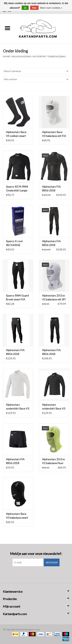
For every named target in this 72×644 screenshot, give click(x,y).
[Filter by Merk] (36, 79)
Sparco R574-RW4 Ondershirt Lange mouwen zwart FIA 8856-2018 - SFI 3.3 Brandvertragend (18, 189)
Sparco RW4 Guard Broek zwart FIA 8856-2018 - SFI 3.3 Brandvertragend (18, 298)
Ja (25, 8)
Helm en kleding (21, 56)
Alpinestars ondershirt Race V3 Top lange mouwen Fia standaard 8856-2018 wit (18, 407)
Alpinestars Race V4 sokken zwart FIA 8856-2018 (16, 134)
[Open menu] (7, 28)
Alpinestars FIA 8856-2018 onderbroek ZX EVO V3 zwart (15, 352)
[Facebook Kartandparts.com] (33, 574)
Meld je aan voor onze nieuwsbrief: (36, 554)
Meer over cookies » (51, 8)
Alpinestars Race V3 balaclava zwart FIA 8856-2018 (17, 516)
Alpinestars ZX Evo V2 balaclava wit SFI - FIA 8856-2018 (54, 298)
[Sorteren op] (36, 71)
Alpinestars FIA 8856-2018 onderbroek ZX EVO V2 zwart (51, 243)
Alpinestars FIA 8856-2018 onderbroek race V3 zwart (54, 352)
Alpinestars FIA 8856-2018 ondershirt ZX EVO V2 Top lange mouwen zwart (54, 189)
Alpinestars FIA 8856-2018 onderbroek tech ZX (16, 461)
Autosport (40, 56)
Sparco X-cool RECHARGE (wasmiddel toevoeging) (14, 243)
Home (6, 56)
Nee (34, 8)
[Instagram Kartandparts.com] (39, 574)
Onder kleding (57, 56)
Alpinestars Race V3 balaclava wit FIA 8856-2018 (54, 134)
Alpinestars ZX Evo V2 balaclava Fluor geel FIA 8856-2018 (54, 461)
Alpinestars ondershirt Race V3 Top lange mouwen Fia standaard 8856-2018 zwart (54, 407)
